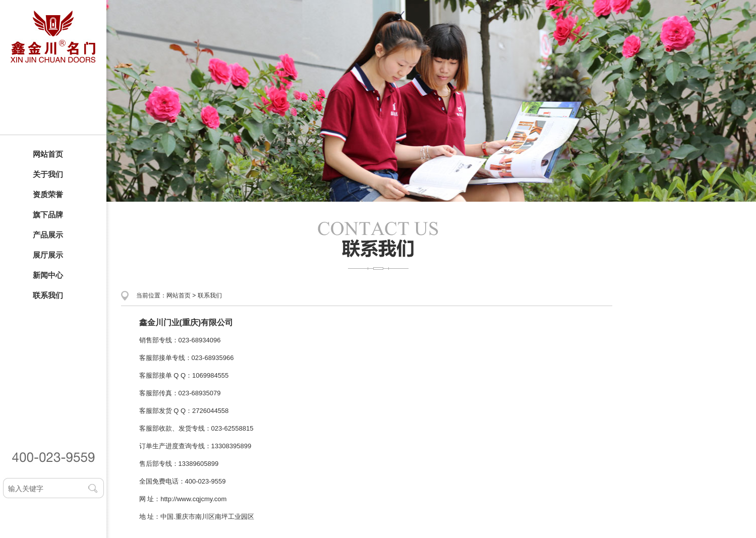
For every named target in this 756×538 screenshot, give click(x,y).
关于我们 (48, 174)
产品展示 (48, 235)
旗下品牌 (48, 215)
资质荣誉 (48, 194)
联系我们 (48, 295)
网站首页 (48, 154)
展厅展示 (48, 255)
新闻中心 (48, 275)
